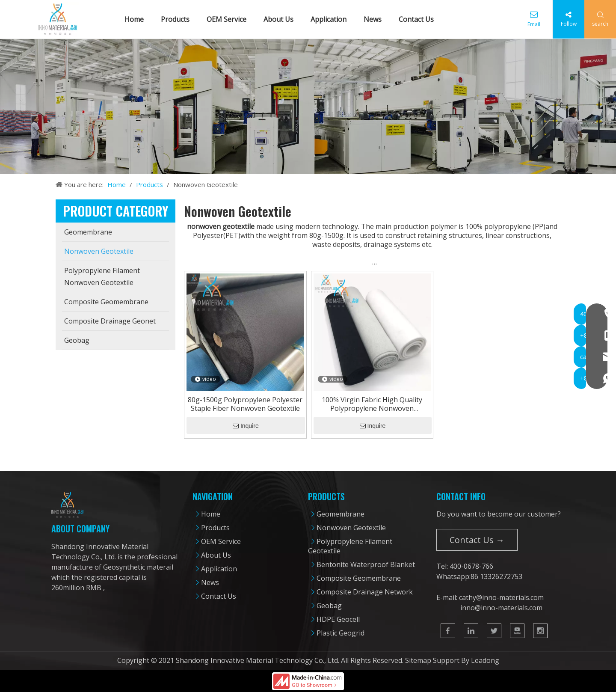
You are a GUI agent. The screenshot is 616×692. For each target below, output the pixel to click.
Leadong (485, 660)
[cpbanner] (308, 106)
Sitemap (418, 660)
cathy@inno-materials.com (501, 597)
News (376, 19)
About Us (281, 19)
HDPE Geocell (338, 619)
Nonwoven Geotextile (351, 528)
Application (332, 19)
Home (137, 19)
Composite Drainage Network (365, 592)
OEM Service (230, 19)
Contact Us (419, 19)
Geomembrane (341, 514)
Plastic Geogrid (341, 633)
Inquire (246, 426)
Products (178, 19)
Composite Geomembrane (359, 578)
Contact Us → (477, 540)
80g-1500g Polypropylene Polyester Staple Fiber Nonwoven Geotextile (245, 404)
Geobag (329, 606)
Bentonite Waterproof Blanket (366, 564)
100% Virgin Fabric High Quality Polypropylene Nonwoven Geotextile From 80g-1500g (372, 404)
